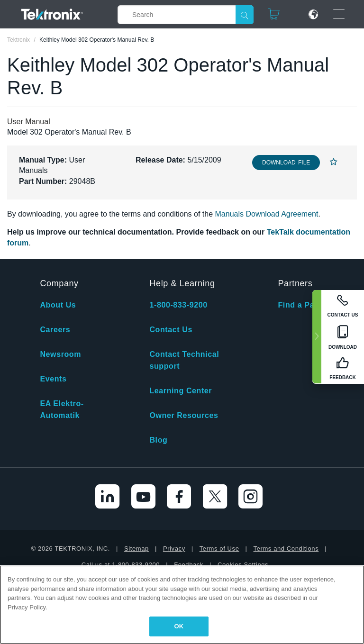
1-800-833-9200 (178, 305)
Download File (286, 163)
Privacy (174, 549)
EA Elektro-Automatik (62, 409)
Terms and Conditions (286, 549)
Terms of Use (219, 549)
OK (179, 626)
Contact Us (171, 330)
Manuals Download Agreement (267, 214)
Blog (158, 440)
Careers (55, 330)
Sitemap (136, 549)
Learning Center (181, 391)
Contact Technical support (184, 360)
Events (53, 379)
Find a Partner (305, 305)
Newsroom (60, 354)
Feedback (189, 565)
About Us (58, 305)
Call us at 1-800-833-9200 (121, 565)
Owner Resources (184, 415)
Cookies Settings (243, 565)
